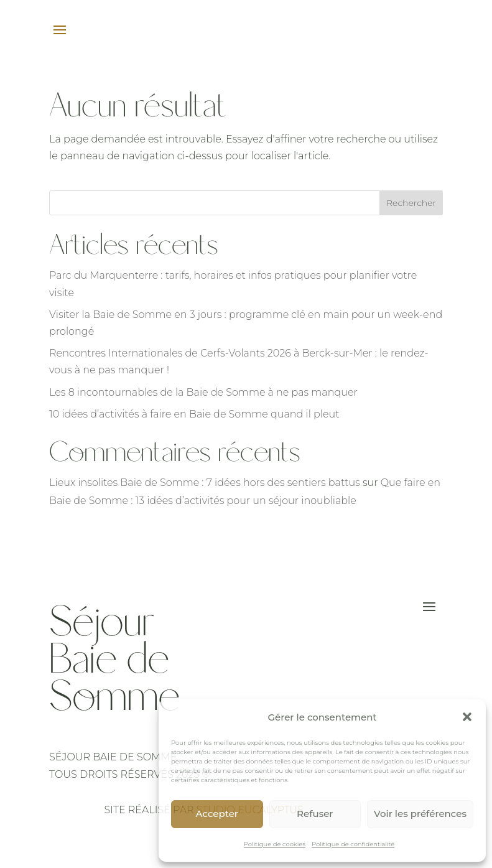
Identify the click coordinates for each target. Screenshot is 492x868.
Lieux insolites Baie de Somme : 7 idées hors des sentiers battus (205, 483)
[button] (467, 717)
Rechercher (411, 203)
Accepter (217, 814)
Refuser (315, 814)
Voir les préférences (420, 814)
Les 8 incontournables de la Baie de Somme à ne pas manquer (203, 392)
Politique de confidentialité (353, 844)
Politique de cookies (275, 844)
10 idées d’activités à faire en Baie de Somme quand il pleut (194, 414)
